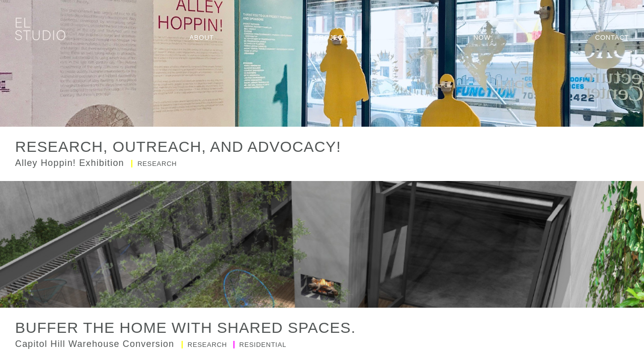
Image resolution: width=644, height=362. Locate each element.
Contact (612, 37)
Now (482, 37)
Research (154, 164)
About (202, 37)
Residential (260, 345)
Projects (333, 37)
